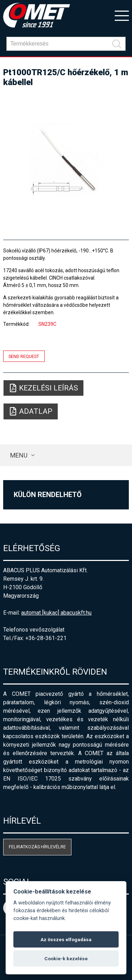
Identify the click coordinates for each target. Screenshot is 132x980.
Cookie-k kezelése (66, 958)
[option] (66, 160)
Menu (19, 455)
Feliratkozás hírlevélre (37, 847)
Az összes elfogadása (66, 939)
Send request (24, 356)
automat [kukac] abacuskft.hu (56, 613)
